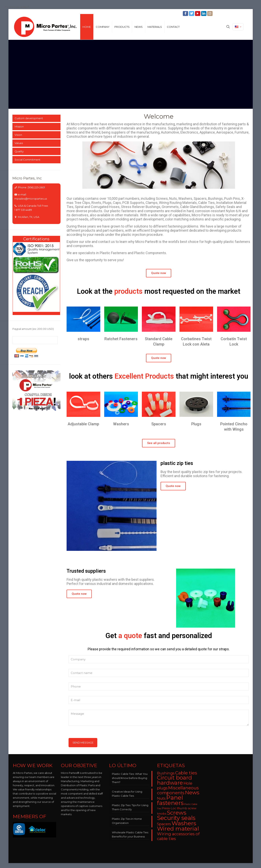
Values (19, 143)
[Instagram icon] (210, 13)
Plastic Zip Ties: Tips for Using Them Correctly (130, 807)
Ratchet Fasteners (121, 339)
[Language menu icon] (238, 27)
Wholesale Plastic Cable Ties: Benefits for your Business (130, 834)
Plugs (196, 424)
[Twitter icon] (192, 13)
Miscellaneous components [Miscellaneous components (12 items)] (178, 790)
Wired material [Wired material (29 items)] (178, 829)
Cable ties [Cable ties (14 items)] (186, 773)
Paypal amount (33, 329)
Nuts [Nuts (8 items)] (161, 798)
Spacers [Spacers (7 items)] (164, 824)
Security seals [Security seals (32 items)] (176, 818)
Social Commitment (27, 160)
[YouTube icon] (198, 13)
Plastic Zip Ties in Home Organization (127, 821)
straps (83, 339)
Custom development (29, 118)
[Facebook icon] (186, 13)
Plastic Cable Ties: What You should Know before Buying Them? (130, 778)
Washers (121, 424)
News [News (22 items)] (192, 793)
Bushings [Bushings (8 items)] (166, 773)
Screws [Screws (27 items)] (177, 813)
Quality (19, 151)
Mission (19, 126)
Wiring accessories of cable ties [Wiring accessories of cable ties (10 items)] (178, 836)
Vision (18, 135)
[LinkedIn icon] (204, 13)
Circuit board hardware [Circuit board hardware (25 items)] (175, 780)
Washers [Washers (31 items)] (184, 823)
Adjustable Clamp (83, 424)
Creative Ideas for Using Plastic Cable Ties (127, 794)
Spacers (159, 424)
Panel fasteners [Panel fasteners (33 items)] (170, 800)
